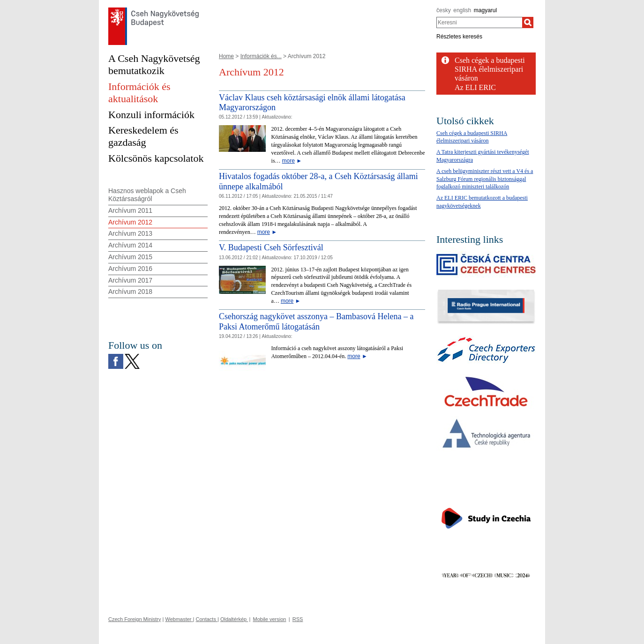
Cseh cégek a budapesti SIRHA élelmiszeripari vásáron (490, 69)
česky (444, 10)
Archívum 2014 (130, 245)
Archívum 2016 (130, 269)
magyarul (485, 10)
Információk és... (261, 56)
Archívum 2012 (130, 222)
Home (226, 56)
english (462, 10)
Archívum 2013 (130, 233)
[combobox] (479, 22)
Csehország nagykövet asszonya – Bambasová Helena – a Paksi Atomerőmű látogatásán (316, 322)
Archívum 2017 (130, 280)
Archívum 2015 (130, 257)
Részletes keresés (459, 37)
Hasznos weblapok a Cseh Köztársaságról (147, 195)
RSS (298, 619)
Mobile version (270, 619)
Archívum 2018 (130, 292)
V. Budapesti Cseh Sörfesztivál (271, 247)
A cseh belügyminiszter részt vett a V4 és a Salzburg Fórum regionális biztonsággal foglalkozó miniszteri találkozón (485, 179)
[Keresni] (528, 22)
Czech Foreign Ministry (135, 619)
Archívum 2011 (130, 210)
